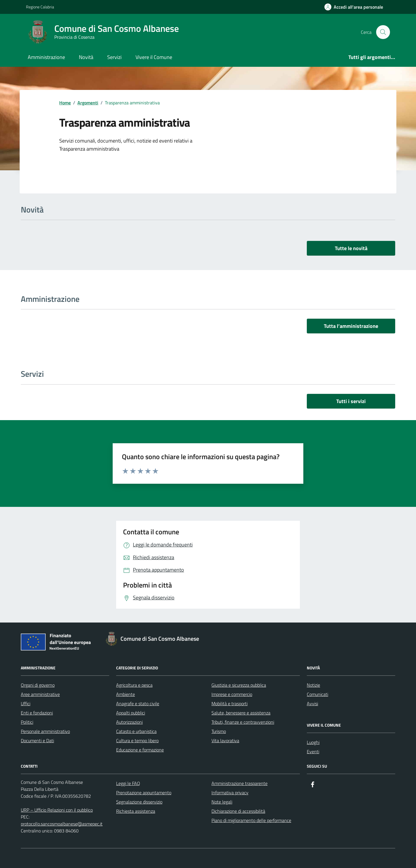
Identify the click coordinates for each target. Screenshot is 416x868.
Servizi (114, 57)
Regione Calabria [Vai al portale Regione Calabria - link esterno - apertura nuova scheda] (40, 7)
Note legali (222, 802)
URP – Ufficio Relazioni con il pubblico (57, 810)
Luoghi (313, 742)
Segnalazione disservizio (139, 802)
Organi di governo (38, 685)
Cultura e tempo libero (137, 740)
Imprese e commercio (232, 694)
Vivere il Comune (154, 57)
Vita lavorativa (225, 740)
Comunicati (317, 694)
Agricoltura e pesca (134, 685)
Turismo (219, 731)
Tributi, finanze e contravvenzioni (243, 722)
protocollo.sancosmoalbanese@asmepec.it (62, 824)
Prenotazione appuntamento (144, 793)
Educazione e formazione (140, 750)
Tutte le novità (351, 248)
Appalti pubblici (131, 713)
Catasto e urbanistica (136, 731)
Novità (86, 57)
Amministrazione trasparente (239, 783)
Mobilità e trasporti (230, 703)
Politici (27, 722)
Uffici (26, 703)
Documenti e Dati (37, 740)
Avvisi (312, 703)
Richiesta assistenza (136, 811)
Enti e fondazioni (37, 713)
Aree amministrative (40, 694)
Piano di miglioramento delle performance (251, 820)
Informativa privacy (230, 793)
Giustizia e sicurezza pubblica (239, 685)
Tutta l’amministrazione (351, 326)
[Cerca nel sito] (383, 32)
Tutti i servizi (351, 401)
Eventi (313, 751)
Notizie (313, 685)
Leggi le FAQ (128, 783)
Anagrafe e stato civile (138, 703)
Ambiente (126, 694)
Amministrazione (46, 57)
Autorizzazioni (129, 722)
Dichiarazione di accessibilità (238, 811)
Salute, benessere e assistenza (241, 713)
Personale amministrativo (45, 731)
